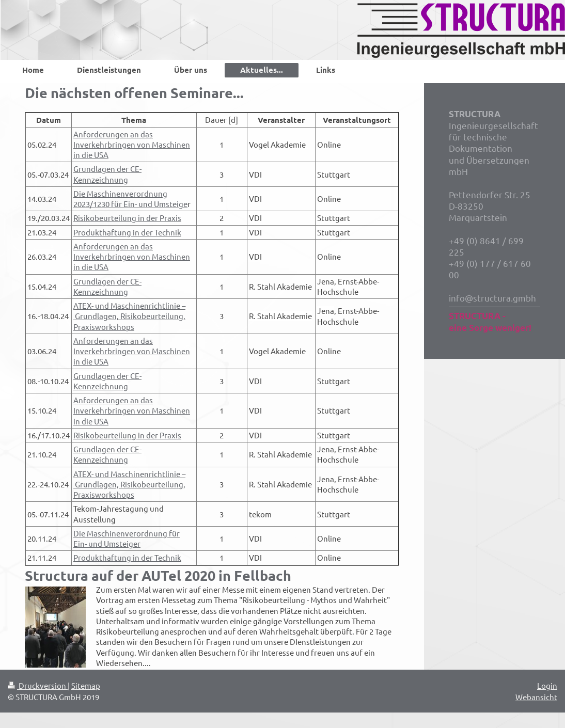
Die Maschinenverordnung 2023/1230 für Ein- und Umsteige (130, 199)
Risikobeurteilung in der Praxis (127, 218)
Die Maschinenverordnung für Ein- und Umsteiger (127, 538)
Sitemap (86, 685)
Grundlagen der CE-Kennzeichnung (107, 174)
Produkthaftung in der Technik (127, 232)
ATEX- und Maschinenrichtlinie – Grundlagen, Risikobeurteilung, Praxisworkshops (129, 316)
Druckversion (38, 685)
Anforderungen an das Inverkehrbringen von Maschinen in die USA (132, 145)
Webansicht (536, 697)
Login (547, 685)
